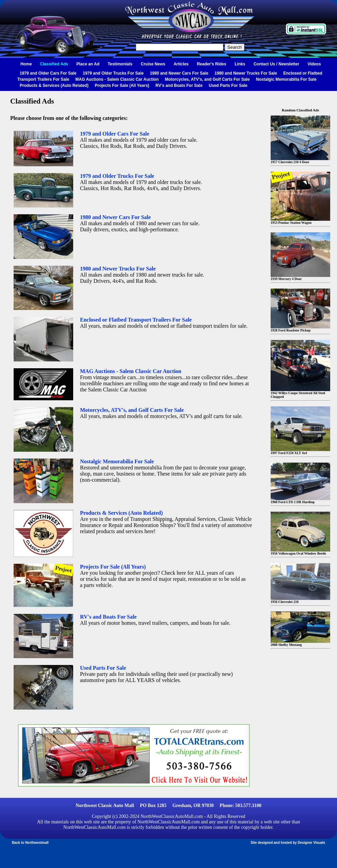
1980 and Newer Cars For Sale (179, 73)
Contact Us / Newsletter (276, 64)
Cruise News (153, 64)
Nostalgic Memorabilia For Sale (286, 79)
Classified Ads (54, 64)
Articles (181, 64)
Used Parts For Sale (228, 86)
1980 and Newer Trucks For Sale (246, 73)
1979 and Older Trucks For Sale (113, 73)
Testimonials (120, 64)
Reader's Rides (211, 64)
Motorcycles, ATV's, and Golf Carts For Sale (207, 79)
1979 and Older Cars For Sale (48, 73)
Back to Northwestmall (30, 843)
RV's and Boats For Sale (179, 86)
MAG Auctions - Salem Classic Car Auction (117, 79)
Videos (314, 64)
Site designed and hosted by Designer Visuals (288, 843)
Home (26, 64)
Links (240, 64)
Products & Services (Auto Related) (54, 86)
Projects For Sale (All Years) (122, 86)
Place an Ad (88, 64)
